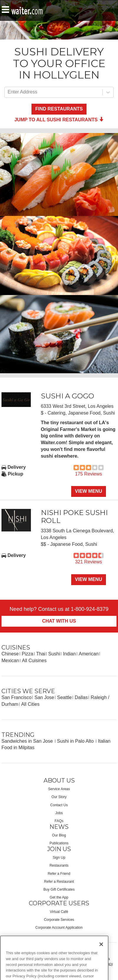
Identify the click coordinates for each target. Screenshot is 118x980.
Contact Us (59, 805)
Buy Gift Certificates (59, 889)
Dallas (81, 697)
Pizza (28, 654)
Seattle (64, 697)
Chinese (10, 654)
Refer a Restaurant (59, 882)
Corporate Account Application (59, 928)
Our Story (59, 797)
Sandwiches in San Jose (28, 741)
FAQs (59, 821)
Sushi (54, 654)
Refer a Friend (59, 874)
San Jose (44, 697)
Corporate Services (59, 920)
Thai (41, 654)
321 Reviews (89, 562)
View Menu (89, 491)
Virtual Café (59, 912)
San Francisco (16, 697)
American (89, 654)
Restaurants (59, 865)
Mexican (10, 661)
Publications (59, 843)
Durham (10, 704)
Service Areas (59, 789)
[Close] (101, 950)
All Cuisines (34, 661)
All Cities (30, 704)
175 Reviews (89, 474)
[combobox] (8, 92)
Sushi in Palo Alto (76, 741)
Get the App (59, 897)
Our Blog (59, 835)
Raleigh (99, 697)
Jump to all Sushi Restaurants (59, 120)
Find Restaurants (59, 109)
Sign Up (59, 858)
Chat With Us (59, 621)
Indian (69, 654)
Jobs (59, 813)
